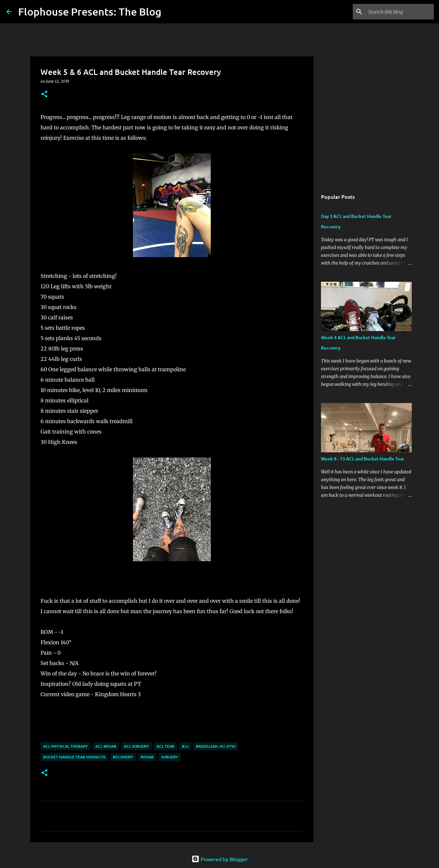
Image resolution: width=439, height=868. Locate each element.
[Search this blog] (400, 12)
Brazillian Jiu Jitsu (216, 746)
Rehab (147, 757)
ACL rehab (106, 746)
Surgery (170, 757)
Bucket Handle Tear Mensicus (74, 757)
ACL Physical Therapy (65, 746)
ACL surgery (136, 746)
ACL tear (166, 746)
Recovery (123, 757)
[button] (44, 95)
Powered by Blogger (220, 859)
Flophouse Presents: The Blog (90, 12)
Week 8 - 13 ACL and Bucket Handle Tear (363, 459)
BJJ (185, 746)
